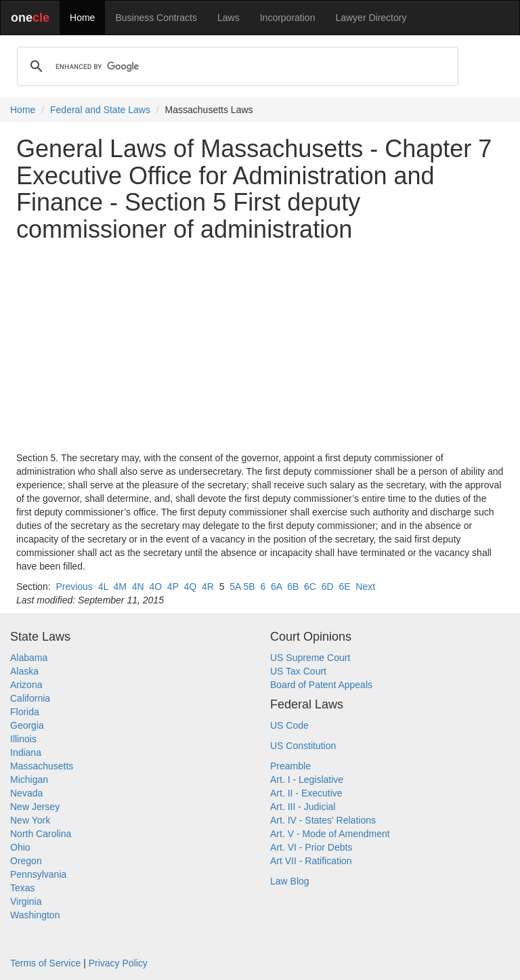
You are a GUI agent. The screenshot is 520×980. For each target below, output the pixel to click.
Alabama (29, 658)
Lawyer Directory (371, 18)
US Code (289, 725)
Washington (35, 915)
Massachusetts (42, 766)
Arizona (26, 685)
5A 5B (242, 587)
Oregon (26, 861)
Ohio (20, 847)
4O (155, 587)
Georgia (27, 725)
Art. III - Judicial (303, 807)
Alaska (24, 671)
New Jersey (35, 807)
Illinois (23, 739)
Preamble (290, 766)
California (30, 698)
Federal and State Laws (100, 110)
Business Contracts (156, 18)
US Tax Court (298, 671)
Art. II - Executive (306, 793)
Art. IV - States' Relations (323, 820)
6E (344, 587)
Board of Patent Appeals (321, 685)
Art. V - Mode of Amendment (330, 834)
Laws (229, 18)
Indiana (26, 752)
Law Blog (290, 881)
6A (276, 587)
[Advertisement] (260, 347)
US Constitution (303, 746)
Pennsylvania (38, 874)
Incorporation (288, 18)
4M (120, 587)
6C (310, 587)
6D (328, 587)
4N (138, 587)
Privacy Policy (118, 963)
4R (208, 587)
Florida (25, 712)
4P (173, 587)
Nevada (26, 793)
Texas (23, 888)
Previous (74, 587)
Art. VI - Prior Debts (311, 847)
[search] (236, 66)
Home (82, 18)
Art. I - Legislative (307, 780)
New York (30, 820)
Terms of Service (45, 963)
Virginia (26, 901)
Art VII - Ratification (311, 861)
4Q (191, 587)
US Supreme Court (310, 658)
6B (293, 587)
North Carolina (41, 834)
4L (103, 587)
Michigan (29, 780)
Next (365, 587)
